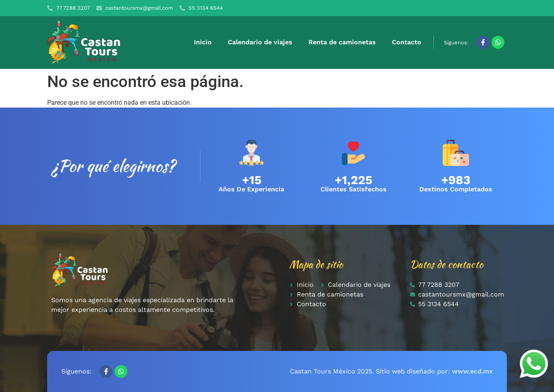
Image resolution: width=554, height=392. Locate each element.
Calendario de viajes (260, 42)
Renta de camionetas (342, 42)
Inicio (203, 42)
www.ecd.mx (472, 371)
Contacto (407, 42)
